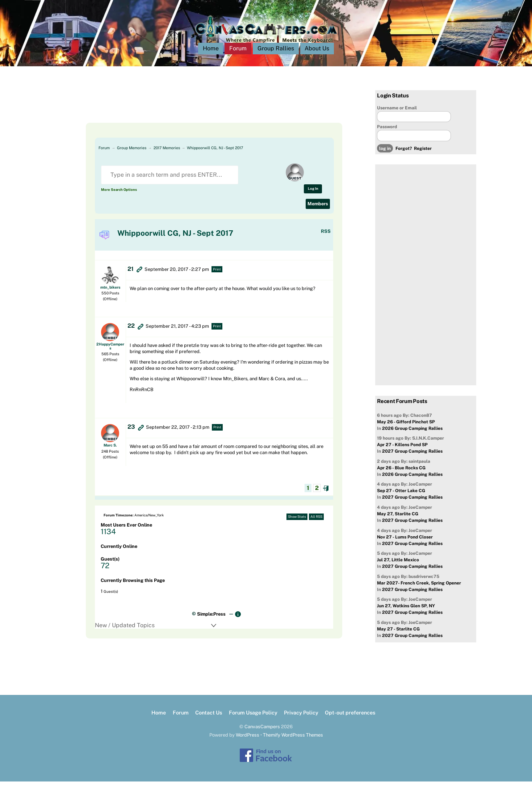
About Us (317, 55)
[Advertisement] (205, 113)
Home (211, 55)
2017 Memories (167, 154)
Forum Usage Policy (253, 719)
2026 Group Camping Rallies (412, 435)
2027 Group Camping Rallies (412, 458)
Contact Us (209, 719)
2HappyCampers (110, 352)
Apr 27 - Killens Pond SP (402, 451)
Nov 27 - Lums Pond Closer (405, 544)
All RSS (316, 523)
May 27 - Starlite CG (398, 636)
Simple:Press (211, 621)
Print (217, 276)
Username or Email (397, 114)
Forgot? (404, 155)
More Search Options (119, 196)
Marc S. (110, 452)
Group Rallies (276, 55)
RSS (326, 238)
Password (387, 133)
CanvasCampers (262, 733)
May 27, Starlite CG (398, 520)
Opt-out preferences (350, 719)
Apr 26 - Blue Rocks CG (401, 474)
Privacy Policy (301, 719)
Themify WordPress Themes (293, 741)
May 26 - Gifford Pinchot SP (406, 428)
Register (423, 155)
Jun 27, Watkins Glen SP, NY (406, 612)
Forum (238, 55)
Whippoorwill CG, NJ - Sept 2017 (215, 154)
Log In (313, 195)
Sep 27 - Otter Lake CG (401, 497)
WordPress (248, 741)
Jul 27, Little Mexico (398, 566)
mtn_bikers (110, 294)
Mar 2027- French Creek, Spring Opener (419, 590)
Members (318, 210)
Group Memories (132, 154)
